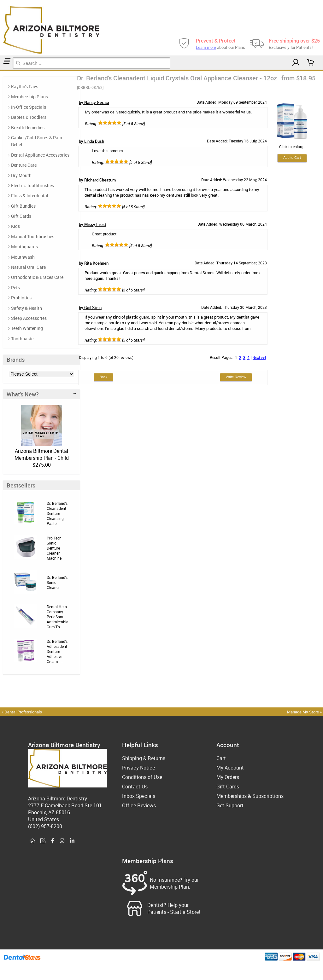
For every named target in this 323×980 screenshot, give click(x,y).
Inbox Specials (139, 796)
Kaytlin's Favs (25, 86)
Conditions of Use (142, 777)
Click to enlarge (292, 144)
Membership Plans (29, 97)
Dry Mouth (21, 175)
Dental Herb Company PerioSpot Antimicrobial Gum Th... (58, 617)
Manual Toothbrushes (33, 236)
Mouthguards (24, 247)
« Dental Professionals (22, 712)
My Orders (228, 777)
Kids (15, 226)
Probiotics (21, 298)
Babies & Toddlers (29, 117)
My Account (230, 768)
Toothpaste (22, 339)
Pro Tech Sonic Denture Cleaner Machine (54, 548)
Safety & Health (26, 308)
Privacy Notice (138, 768)
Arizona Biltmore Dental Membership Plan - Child (42, 454)
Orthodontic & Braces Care (37, 277)
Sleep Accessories (29, 318)
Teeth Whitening (27, 328)
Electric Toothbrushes (32, 185)
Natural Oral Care (28, 267)
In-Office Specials (29, 107)
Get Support (230, 805)
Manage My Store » (305, 712)
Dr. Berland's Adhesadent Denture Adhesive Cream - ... (57, 651)
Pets (15, 288)
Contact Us (135, 787)
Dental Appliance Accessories (40, 155)
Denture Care (3, 70)
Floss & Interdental (30, 196)
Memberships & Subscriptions (250, 796)
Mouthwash (23, 257)
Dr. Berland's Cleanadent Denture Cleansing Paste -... (57, 513)
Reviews (5, 70)
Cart (221, 758)
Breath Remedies (28, 127)
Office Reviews (139, 805)
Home (1, 70)
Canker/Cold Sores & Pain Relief (37, 141)
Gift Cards (21, 216)
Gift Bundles (23, 206)
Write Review (236, 377)
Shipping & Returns (144, 758)
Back (103, 377)
